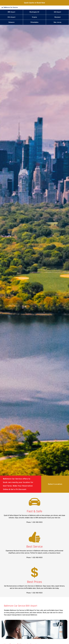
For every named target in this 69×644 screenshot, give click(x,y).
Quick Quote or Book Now (34, 3)
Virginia (34, 17)
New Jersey (57, 22)
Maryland (57, 17)
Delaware (11, 22)
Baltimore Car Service (11, 7)
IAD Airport (57, 12)
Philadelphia (34, 22)
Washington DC (34, 12)
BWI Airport (11, 12)
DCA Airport (11, 17)
